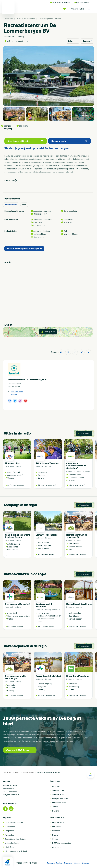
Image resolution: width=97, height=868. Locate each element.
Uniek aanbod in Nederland (60, 3)
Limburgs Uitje (12, 463)
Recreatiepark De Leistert (18, 604)
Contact (55, 839)
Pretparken (9, 831)
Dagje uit (56, 811)
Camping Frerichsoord (47, 535)
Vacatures (56, 831)
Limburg (18, 466)
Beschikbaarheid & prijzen (25, 141)
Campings (56, 786)
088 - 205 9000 (17, 391)
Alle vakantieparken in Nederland (50, 19)
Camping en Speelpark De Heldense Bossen (17, 536)
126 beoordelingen (47, 554)
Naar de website (69, 141)
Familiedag (9, 835)
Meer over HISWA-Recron (20, 750)
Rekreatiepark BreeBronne (79, 604)
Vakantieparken (82, 9)
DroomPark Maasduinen (78, 676)
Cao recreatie (58, 847)
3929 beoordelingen (79, 554)
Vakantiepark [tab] (11, 205)
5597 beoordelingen (17, 626)
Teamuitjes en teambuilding (16, 839)
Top (91, 774)
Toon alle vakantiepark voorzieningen (24, 249)
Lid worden (57, 827)
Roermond (87, 471)
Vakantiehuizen (58, 790)
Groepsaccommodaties (14, 823)
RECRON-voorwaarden (62, 843)
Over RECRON (58, 823)
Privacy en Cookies (55, 863)
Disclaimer (68, 863)
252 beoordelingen (78, 485)
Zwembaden (10, 827)
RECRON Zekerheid (82, 3)
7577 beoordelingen (19, 41)
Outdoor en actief (59, 803)
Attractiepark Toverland (47, 463)
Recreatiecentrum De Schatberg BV (77, 536)
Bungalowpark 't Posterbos (44, 605)
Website (14, 394)
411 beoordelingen (17, 485)
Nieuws (55, 835)
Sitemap (86, 863)
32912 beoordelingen (48, 485)
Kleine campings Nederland (16, 851)
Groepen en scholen (60, 798)
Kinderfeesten (10, 847)
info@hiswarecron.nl (11, 795)
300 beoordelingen (47, 626)
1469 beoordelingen (79, 626)
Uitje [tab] (24, 205)
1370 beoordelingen (79, 696)
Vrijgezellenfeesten (13, 843)
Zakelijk (55, 807)
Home (19, 19)
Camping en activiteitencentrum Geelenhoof (76, 466)
